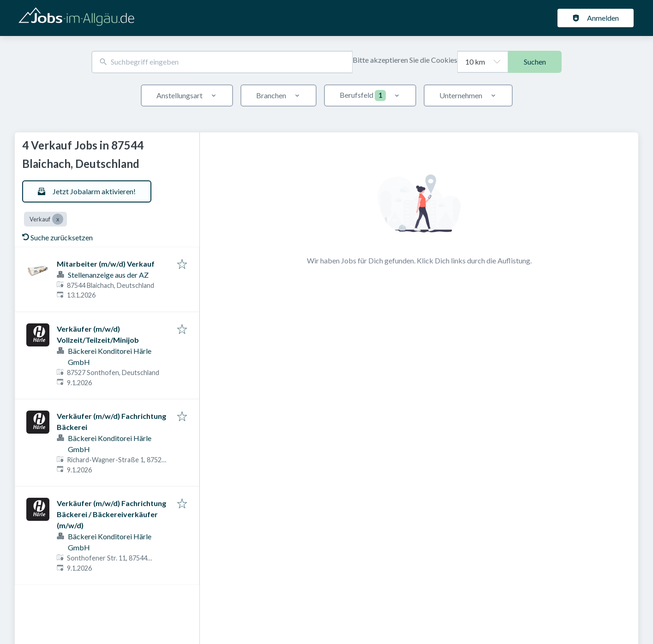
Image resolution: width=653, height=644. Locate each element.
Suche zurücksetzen (57, 237)
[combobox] (222, 62)
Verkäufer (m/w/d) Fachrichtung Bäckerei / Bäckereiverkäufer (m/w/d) (111, 514)
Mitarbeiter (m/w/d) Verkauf (106, 264)
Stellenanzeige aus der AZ (108, 275)
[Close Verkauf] (58, 219)
